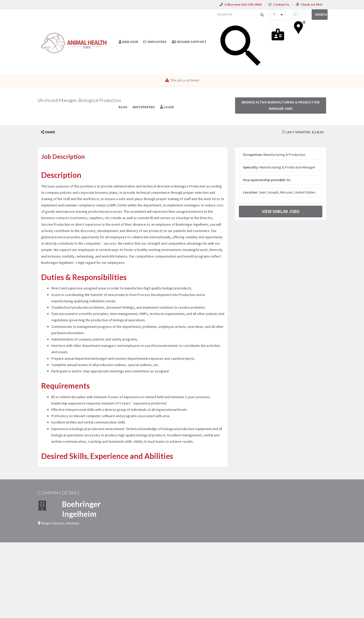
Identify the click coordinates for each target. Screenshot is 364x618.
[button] (48, 132)
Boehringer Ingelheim (81, 509)
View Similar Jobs (281, 211)
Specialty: (251, 167)
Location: (251, 192)
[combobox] (278, 15)
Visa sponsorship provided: (264, 180)
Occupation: (253, 155)
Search (321, 14)
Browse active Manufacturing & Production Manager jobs (281, 105)
